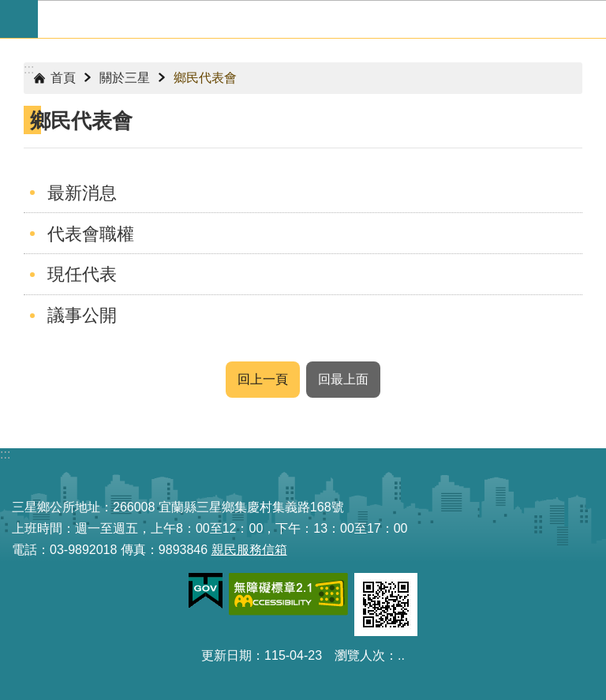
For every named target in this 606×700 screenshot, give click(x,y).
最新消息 (82, 193)
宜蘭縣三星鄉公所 (322, 19)
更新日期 (226, 655)
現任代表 (82, 274)
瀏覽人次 (360, 655)
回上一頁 (263, 379)
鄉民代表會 (205, 78)
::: (29, 69)
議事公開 (82, 315)
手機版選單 (19, 19)
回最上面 (343, 379)
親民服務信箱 (249, 550)
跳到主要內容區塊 (8, 8)
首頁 (63, 78)
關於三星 (125, 78)
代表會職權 (91, 234)
